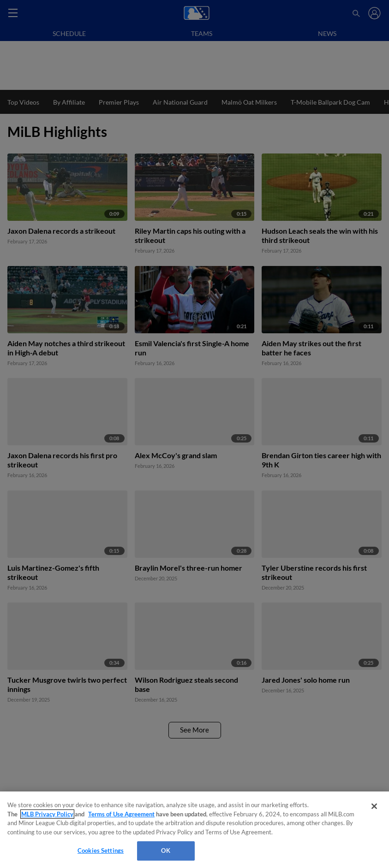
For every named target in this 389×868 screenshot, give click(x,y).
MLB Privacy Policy (47, 814)
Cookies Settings (101, 850)
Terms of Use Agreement (121, 814)
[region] (194, 830)
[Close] (374, 806)
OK (165, 850)
